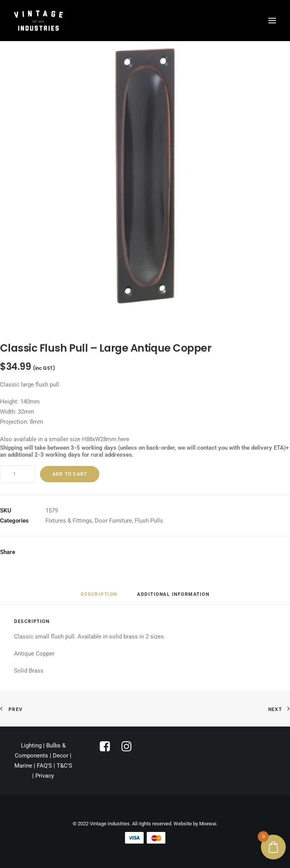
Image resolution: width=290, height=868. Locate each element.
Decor (61, 756)
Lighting (31, 745)
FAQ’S (44, 766)
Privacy (45, 776)
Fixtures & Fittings (69, 521)
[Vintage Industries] (38, 21)
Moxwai (208, 824)
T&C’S (64, 766)
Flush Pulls (149, 521)
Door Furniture (113, 521)
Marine (23, 766)
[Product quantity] (17, 474)
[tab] (99, 597)
